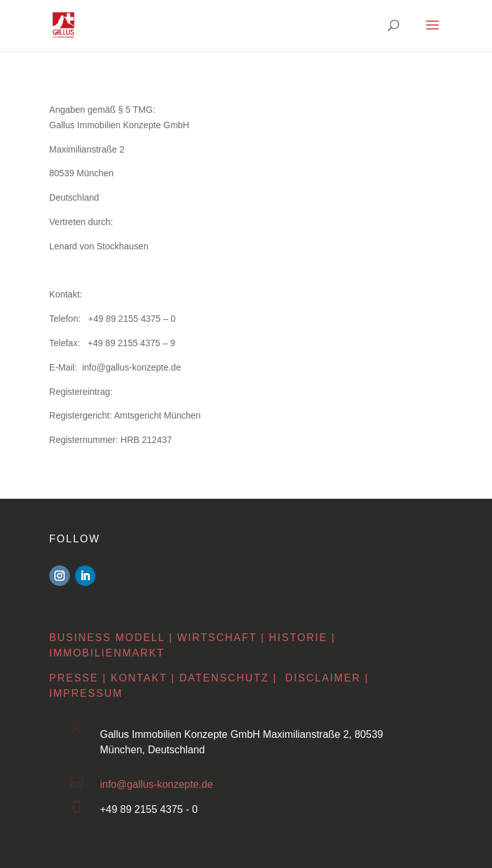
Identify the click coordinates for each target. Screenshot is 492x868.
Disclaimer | (327, 677)
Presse (74, 677)
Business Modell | (111, 637)
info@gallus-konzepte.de (156, 784)
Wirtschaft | (221, 637)
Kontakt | (143, 677)
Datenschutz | (228, 677)
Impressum (86, 692)
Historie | (302, 637)
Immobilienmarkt (107, 652)
